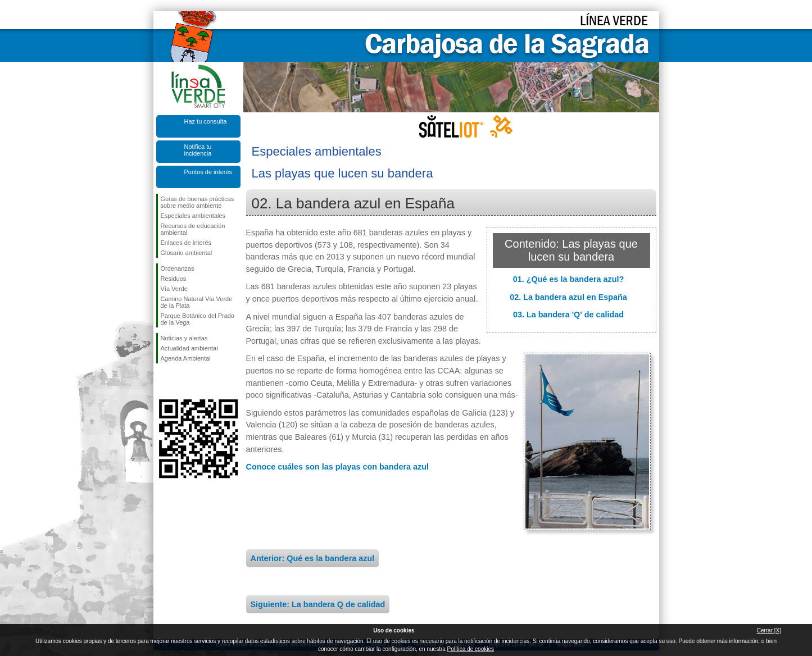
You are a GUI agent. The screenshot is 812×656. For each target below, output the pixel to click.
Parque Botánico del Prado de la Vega (198, 319)
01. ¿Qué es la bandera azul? (569, 279)
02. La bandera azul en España (568, 297)
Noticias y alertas (184, 338)
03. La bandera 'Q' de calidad (568, 315)
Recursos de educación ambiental (193, 229)
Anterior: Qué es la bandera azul (313, 558)
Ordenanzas (178, 268)
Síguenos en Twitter (182, 381)
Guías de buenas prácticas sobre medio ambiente (198, 202)
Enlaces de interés (186, 243)
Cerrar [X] (769, 630)
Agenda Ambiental (186, 358)
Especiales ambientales (193, 216)
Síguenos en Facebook (163, 381)
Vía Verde (174, 289)
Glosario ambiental (187, 253)
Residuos (174, 279)
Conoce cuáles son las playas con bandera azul (338, 467)
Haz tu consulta (206, 121)
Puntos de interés (208, 172)
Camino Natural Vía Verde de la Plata (197, 302)
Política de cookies (471, 649)
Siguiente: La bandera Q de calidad (318, 604)
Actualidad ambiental (189, 348)
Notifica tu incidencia (198, 150)
